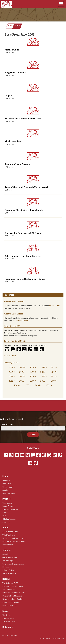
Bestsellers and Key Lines (13, 538)
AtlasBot (6, 554)
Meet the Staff (8, 545)
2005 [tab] (27, 385)
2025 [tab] (22, 367)
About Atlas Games (10, 532)
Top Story (6, 615)
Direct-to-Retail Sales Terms (14, 593)
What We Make (9, 535)
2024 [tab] (32, 367)
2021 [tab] (11, 372)
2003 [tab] (48, 385)
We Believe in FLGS (10, 583)
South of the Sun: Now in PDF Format (23, 233)
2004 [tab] (37, 385)
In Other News (8, 618)
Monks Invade (12, 50)
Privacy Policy (8, 570)
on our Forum (54, 306)
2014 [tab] (32, 376)
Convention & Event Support (14, 564)
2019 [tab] (32, 372)
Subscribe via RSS (12, 326)
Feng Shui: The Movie (15, 73)
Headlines (6, 480)
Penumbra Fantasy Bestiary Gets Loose (25, 279)
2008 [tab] (43, 381)
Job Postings (8, 561)
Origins (8, 95)
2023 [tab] (43, 367)
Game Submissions (10, 557)
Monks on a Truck (14, 141)
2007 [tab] (53, 381)
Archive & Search (9, 621)
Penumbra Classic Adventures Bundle (24, 210)
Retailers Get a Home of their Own (23, 118)
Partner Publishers (10, 605)
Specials (6, 490)
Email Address (7, 424)
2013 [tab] (43, 376)
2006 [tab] (16, 385)
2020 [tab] (22, 372)
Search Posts (10, 356)
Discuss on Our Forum (14, 301)
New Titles (7, 484)
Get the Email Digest (14, 314)
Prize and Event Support (12, 596)
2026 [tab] (11, 367)
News (10, 25)
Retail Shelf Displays (11, 602)
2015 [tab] (22, 376)
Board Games (8, 506)
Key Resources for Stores (13, 586)
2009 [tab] (32, 381)
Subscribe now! (22, 321)
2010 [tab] (22, 381)
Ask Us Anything (9, 589)
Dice (4, 516)
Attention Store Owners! (18, 164)
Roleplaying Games (10, 509)
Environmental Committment (14, 541)
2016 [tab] (11, 376)
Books (5, 512)
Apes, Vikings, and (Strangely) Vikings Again (27, 187)
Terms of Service (9, 573)
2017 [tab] (53, 372)
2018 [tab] (43, 372)
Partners (6, 522)
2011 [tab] (11, 381)
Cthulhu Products (9, 519)
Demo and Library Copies (12, 599)
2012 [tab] (53, 376)
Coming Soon (8, 487)
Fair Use (6, 567)
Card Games (7, 503)
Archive (18, 25)
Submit (33, 435)
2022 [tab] (53, 367)
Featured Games (9, 493)
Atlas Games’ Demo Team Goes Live (23, 256)
